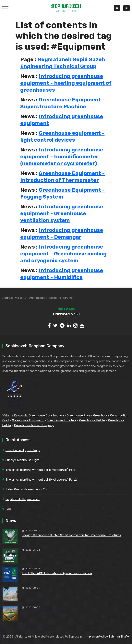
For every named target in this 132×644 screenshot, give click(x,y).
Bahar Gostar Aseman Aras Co (26, 489)
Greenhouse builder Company (34, 425)
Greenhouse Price (78, 415)
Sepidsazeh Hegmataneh (23, 499)
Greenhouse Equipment (28, 420)
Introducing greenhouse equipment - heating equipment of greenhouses (66, 83)
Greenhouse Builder (92, 420)
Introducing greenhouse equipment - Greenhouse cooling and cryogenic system (63, 254)
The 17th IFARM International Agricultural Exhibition (57, 573)
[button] (126, 8)
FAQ (8, 509)
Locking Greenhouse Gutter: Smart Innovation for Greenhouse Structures (71, 535)
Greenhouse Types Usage (23, 450)
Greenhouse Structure (61, 420)
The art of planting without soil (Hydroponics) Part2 (41, 480)
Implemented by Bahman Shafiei (108, 637)
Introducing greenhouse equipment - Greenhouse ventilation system (62, 213)
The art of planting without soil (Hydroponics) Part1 (41, 470)
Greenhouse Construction (46, 415)
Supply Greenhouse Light (23, 460)
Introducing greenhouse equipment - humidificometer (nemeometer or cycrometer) (62, 157)
